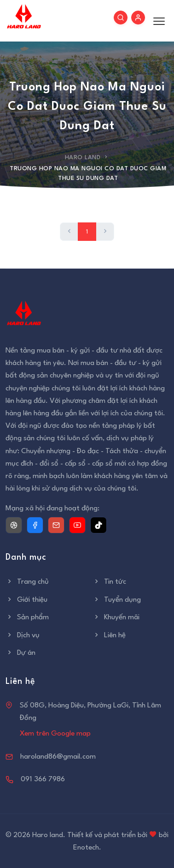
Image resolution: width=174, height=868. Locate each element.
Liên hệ (109, 635)
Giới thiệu (26, 600)
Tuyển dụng (117, 600)
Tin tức (109, 582)
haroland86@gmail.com (58, 757)
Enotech (86, 848)
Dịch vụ (23, 635)
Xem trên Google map (55, 734)
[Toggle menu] (157, 21)
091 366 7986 (43, 779)
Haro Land (83, 158)
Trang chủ (27, 582)
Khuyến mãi (116, 617)
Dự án (20, 653)
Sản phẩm (27, 617)
